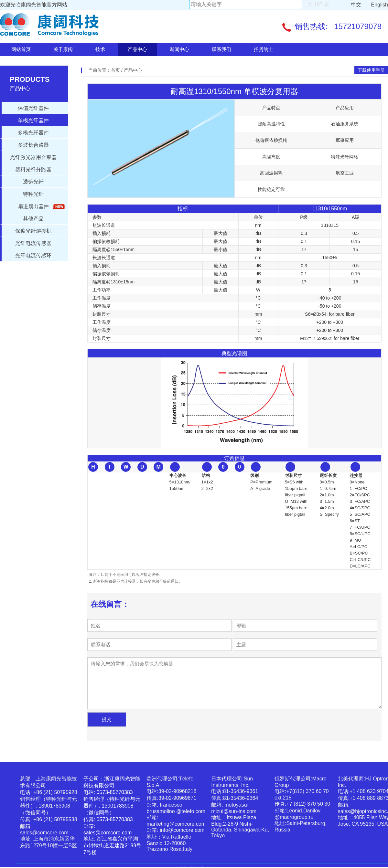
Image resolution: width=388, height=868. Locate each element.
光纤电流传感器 (33, 243)
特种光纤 (33, 194)
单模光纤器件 (33, 120)
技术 (100, 49)
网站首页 (21, 49)
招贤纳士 (264, 49)
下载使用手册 (371, 70)
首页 (116, 70)
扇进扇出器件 (40, 207)
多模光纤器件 (33, 133)
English (378, 5)
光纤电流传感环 (33, 255)
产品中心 (137, 49)
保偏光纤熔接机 (33, 231)
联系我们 (221, 49)
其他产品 (33, 219)
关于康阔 (63, 49)
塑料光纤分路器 (33, 169)
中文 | (359, 5)
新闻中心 (179, 49)
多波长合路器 (33, 145)
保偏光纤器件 (33, 108)
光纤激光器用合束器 (33, 157)
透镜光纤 (33, 182)
